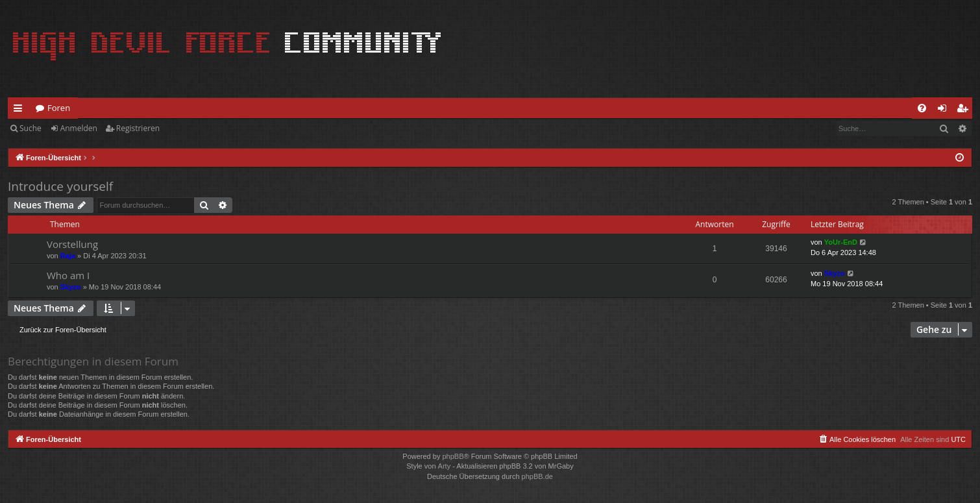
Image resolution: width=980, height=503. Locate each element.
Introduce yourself (60, 186)
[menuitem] (922, 108)
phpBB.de (537, 476)
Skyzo (71, 287)
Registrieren (138, 128)
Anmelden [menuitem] (946, 110)
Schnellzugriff (20, 110)
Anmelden (79, 128)
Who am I (68, 275)
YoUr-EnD (841, 242)
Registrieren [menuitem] (965, 110)
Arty (445, 466)
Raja (68, 256)
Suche (31, 128)
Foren (59, 108)
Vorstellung (72, 244)
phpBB (453, 456)
